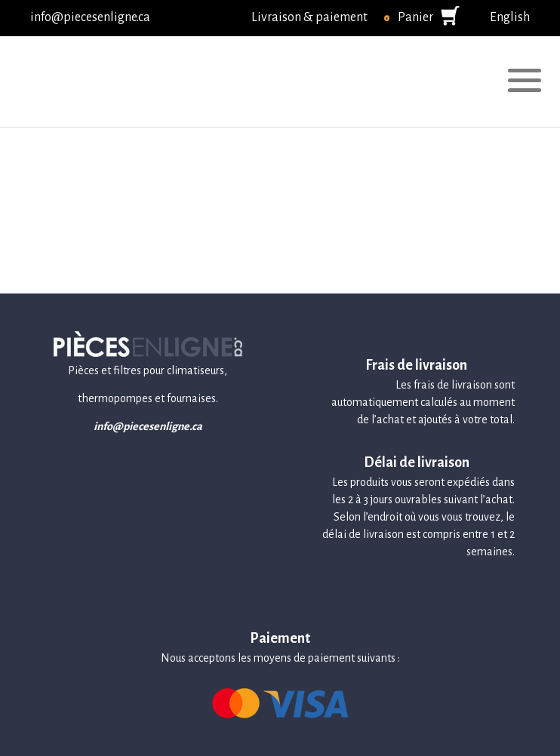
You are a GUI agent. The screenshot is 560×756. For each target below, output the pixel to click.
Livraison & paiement (309, 17)
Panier (415, 17)
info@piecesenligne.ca (90, 17)
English (510, 17)
